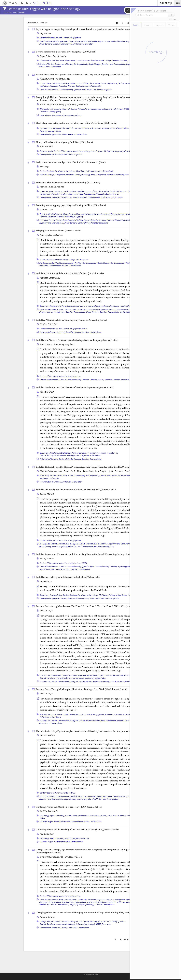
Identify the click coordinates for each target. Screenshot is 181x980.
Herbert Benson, (48, 79)
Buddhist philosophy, (77, 476)
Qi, (75, 217)
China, (66, 214)
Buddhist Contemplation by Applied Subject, (57, 41)
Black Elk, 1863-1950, (75, 128)
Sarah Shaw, (89, 471)
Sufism (42, 818)
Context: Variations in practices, (53, 678)
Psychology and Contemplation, (94, 175)
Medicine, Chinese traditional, (52, 217)
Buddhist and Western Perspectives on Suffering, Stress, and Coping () (77, 340)
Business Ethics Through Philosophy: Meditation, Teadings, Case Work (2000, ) (82, 689)
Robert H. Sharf (47, 392)
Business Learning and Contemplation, (101, 721)
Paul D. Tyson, (47, 344)
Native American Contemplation (75, 134)
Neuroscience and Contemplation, (87, 197)
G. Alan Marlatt (47, 494)
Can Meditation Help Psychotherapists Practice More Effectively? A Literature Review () (86, 731)
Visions (58, 131)
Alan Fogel (45, 167)
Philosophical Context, (48, 544)
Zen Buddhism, (46, 263)
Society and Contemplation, (50, 265)
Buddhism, (44, 306)
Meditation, (44, 86)
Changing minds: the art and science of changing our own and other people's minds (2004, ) (83, 912)
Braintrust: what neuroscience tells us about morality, (62, 191)
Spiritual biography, (116, 151)
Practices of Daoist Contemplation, (120, 220)
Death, (106, 306)
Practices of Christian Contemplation (68, 842)
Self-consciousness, (94, 171)
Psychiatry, (69, 217)
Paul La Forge (46, 611)
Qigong (80, 217)
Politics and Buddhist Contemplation (104, 598)
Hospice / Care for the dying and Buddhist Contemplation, (63, 312)
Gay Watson (45, 33)
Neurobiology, (62, 194)
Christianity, (60, 815)
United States (96, 86)
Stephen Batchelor (48, 324)
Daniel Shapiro (60, 56)
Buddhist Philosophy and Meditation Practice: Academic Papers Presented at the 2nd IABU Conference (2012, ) (93, 467)
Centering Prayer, (46, 822)
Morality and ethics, (48, 194)
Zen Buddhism (82, 259)
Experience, (86, 455)
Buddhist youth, (47, 151)
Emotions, (124, 61)
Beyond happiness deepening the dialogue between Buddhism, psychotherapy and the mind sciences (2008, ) (91, 29)
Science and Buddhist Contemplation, (54, 569)
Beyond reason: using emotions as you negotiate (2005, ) (66, 52)
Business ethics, (55, 675)
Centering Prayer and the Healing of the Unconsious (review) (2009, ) (77, 829)
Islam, (110, 815)
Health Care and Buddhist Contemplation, (56, 44)
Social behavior (113, 194)
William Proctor (63, 79)
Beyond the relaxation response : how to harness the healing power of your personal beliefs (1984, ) (86, 74)
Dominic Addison (48, 735)
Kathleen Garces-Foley (50, 278)
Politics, (112, 595)
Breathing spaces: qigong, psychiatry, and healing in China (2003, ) (71, 205)
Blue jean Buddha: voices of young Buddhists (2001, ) (64, 142)
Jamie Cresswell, (117, 471)
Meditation (96, 455)
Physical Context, (46, 175)
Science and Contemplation (50, 67)
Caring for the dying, (58, 306)
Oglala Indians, (129, 128)
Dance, (87, 128)
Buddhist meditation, (78, 453)
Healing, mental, (125, 83)
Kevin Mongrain (47, 834)
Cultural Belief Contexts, (49, 89)
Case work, (58, 714)
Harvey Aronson (47, 559)
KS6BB (85, 329)
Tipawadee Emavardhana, (52, 857)
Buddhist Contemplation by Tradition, (67, 263)
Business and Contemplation (126, 681)
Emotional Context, (47, 64)
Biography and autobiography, (53, 128)
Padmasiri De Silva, (73, 471)
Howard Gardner (48, 917)
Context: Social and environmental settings (58, 793)
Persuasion (107, 924)
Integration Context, (47, 220)
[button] (177, 3)
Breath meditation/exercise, (51, 214)
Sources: (8, 13)
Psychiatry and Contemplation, (52, 223)
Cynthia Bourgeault (49, 811)
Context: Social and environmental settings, (94, 61)
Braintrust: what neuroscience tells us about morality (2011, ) (68, 182)
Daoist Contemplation (99, 223)
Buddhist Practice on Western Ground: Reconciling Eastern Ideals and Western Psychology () (84, 554)
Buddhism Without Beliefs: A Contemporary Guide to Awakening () (71, 320)
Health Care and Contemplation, (77, 223)
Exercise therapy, (118, 214)
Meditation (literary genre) (50, 112)
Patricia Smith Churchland (52, 187)
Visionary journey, (47, 131)
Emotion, (116, 61)
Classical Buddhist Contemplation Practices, (95, 899)
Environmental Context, (64, 64)
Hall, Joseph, (118, 109)
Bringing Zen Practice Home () (58, 230)
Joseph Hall (83, 104)
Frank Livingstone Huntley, (52, 104)
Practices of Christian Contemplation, (68, 822)
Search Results (19, 12)
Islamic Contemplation (93, 822)
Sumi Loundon (47, 146)
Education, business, (114, 714)
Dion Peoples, (102, 471)
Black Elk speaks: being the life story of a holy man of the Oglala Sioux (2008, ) (76, 123)
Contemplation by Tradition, (87, 41)
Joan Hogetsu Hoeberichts (52, 235)
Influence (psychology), (86, 924)
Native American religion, (112, 128)
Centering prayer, (47, 815)
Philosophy (54, 478)
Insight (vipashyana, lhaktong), (82, 905)
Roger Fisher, (46, 56)
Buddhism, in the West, (59, 453)
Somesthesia (108, 171)
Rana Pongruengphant (64, 344)
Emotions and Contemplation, (114, 64)
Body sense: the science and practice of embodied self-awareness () (71, 162)
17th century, (45, 109)
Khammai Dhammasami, (52, 471)
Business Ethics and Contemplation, (100, 681)
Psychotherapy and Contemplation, (53, 546)
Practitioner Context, (48, 796)
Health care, (114, 306)
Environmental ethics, (75, 678)
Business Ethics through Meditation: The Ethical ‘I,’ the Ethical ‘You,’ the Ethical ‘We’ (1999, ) (88, 606)
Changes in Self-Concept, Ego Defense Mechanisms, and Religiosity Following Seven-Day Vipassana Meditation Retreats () (90, 851)
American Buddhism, (121, 380)
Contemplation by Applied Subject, (88, 64)
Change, (43, 921)
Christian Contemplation (72, 115)
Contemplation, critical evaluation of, (103, 453)
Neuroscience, (90, 194)
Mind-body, (81, 171)
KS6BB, (127, 109)
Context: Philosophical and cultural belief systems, (97, 83)
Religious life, (101, 151)
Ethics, (130, 191)
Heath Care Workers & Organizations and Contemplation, (107, 796)
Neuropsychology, (76, 194)
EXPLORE (166, 3)
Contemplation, (93, 476)
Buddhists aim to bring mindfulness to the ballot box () (68, 577)
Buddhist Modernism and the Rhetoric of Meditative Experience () (75, 387)
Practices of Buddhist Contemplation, (54, 905)
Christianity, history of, (61, 109)
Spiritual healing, (83, 86)
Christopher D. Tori (73, 857)
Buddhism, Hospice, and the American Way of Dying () (70, 273)
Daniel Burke (46, 581)
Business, (44, 675)
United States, (121, 595)
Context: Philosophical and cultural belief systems (61, 38)
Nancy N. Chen (47, 210)
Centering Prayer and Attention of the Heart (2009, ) (69, 807)
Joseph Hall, (71, 104)
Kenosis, (116, 815)
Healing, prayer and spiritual (77, 838)
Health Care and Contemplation (99, 89)
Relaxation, (54, 86)
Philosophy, (101, 194)
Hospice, (123, 306)
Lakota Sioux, (96, 128)
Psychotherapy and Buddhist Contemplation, (116, 41)
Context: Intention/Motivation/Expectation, (58, 61)
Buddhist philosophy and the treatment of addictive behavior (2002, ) (76, 489)
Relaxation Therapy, (67, 86)
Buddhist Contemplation (83, 44)
